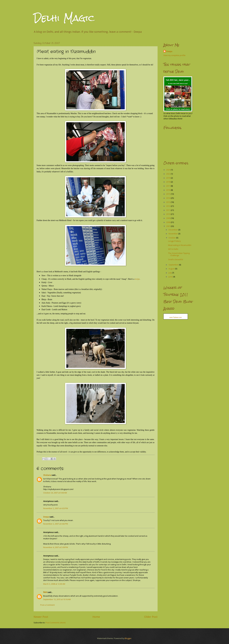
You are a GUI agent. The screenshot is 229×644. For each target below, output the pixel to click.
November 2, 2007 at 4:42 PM (56, 524)
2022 (168, 174)
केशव (45, 592)
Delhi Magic (64, 18)
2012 (168, 206)
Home (96, 617)
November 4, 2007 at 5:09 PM (56, 547)
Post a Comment (47, 605)
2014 (168, 198)
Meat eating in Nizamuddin (180, 245)
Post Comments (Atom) (55, 623)
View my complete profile (174, 55)
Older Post (151, 617)
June (171, 277)
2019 (168, 178)
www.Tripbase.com (176, 317)
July (170, 273)
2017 (168, 186)
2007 (168, 226)
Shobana (47, 475)
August (172, 269)
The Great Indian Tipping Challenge (179, 254)
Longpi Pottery (174, 241)
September (174, 265)
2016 (168, 190)
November (173, 234)
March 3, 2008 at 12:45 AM (54, 584)
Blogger (128, 638)
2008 (168, 222)
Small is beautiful (176, 259)
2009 (168, 218)
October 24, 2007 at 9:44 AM (55, 493)
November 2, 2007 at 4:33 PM (56, 508)
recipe (137, 279)
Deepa (46, 517)
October (172, 238)
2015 (168, 194)
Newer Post (41, 617)
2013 (168, 202)
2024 (168, 170)
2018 (168, 182)
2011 (168, 210)
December (173, 230)
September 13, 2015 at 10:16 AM (57, 599)
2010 (168, 214)
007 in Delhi (173, 249)
